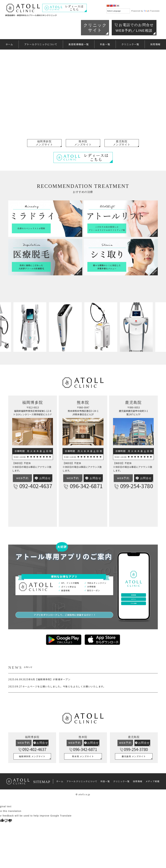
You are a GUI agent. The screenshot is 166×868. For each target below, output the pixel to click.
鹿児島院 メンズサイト (134, 756)
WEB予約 (22, 478)
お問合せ (43, 478)
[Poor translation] (8, 820)
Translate (152, 11)
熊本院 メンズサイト (83, 756)
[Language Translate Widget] (118, 11)
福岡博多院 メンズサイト (32, 756)
